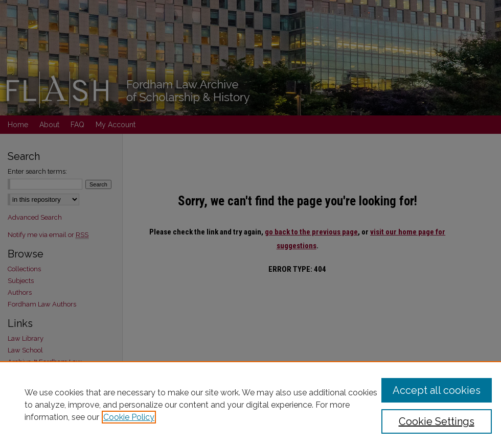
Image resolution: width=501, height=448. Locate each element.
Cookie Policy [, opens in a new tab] (129, 417)
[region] (250, 405)
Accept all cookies (437, 390)
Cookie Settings (437, 421)
